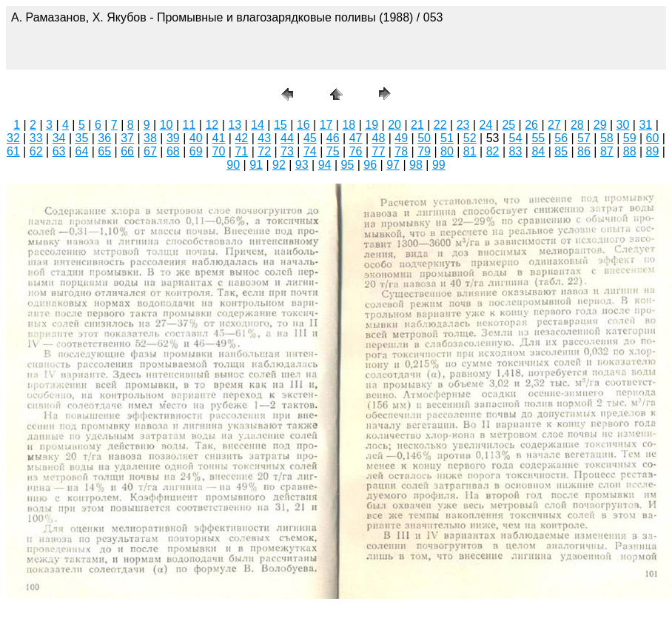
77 (378, 151)
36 (104, 138)
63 (59, 151)
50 (424, 138)
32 (13, 138)
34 (59, 138)
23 (463, 125)
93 (302, 165)
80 (447, 151)
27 (554, 125)
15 (280, 125)
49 (401, 138)
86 (584, 151)
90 (233, 165)
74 (310, 151)
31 (645, 125)
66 (127, 151)
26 (531, 125)
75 (333, 151)
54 (516, 138)
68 (173, 151)
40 (196, 138)
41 (219, 138)
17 (326, 125)
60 (653, 138)
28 (577, 125)
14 (258, 125)
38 (150, 138)
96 (370, 165)
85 (561, 151)
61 (13, 151)
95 (348, 165)
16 (303, 125)
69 (196, 151)
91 (256, 165)
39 (173, 138)
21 (417, 125)
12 (212, 125)
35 (82, 138)
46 (333, 138)
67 (150, 151)
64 (82, 151)
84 (538, 151)
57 (584, 138)
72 (264, 151)
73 (287, 151)
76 (356, 151)
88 (630, 151)
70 (219, 151)
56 (561, 138)
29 (600, 125)
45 (310, 138)
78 (401, 151)
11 (189, 125)
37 (127, 138)
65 (104, 151)
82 (493, 151)
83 (516, 151)
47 (356, 138)
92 (279, 165)
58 (607, 138)
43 (264, 138)
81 (470, 151)
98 (416, 165)
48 (378, 138)
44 (287, 138)
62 (36, 151)
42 (241, 138)
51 (447, 138)
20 (394, 125)
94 (325, 165)
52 (470, 138)
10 (167, 125)
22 (440, 125)
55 (538, 138)
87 (607, 151)
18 (349, 125)
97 (393, 165)
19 (372, 125)
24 (486, 125)
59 (630, 138)
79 (424, 151)
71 (241, 151)
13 (235, 125)
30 (623, 125)
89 (653, 151)
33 (36, 138)
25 (508, 125)
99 (439, 165)
